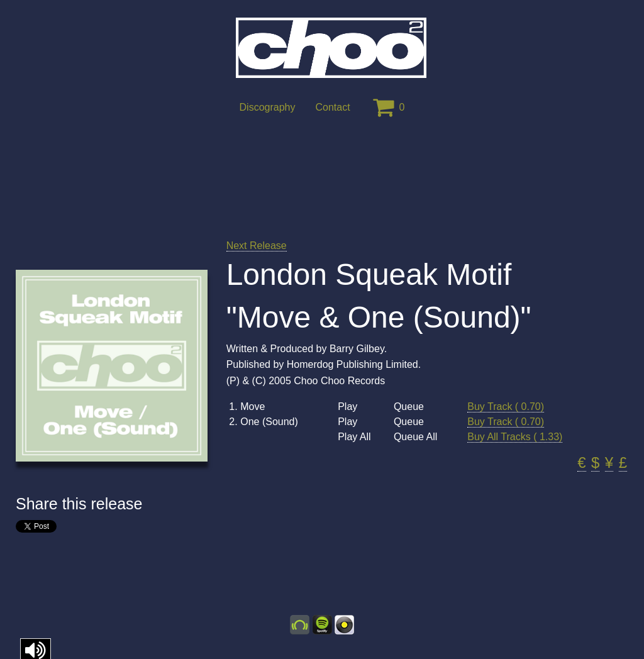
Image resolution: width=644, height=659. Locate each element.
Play (347, 407)
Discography (268, 107)
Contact (332, 107)
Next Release (257, 246)
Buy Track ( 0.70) (506, 407)
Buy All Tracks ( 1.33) (515, 437)
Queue (409, 407)
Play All (354, 437)
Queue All (415, 437)
